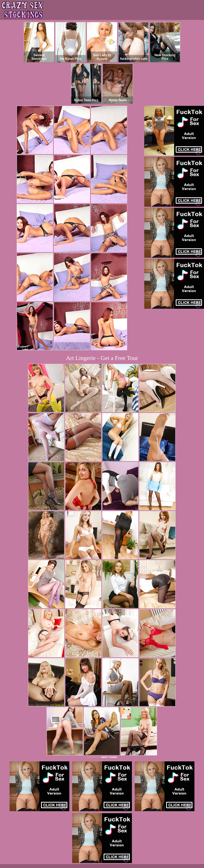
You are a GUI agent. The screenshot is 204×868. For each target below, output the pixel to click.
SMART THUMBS (109, 757)
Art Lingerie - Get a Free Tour (102, 358)
